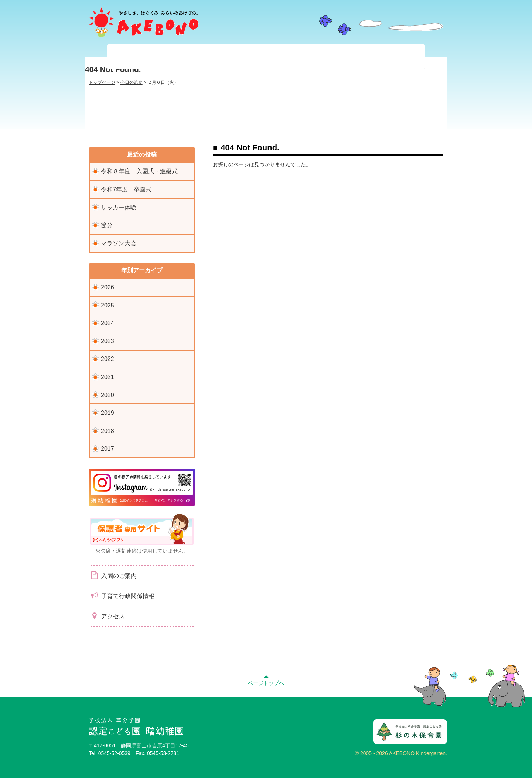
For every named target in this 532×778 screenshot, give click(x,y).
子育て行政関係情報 (122, 596)
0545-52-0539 (114, 753)
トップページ (102, 82)
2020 (108, 395)
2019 (108, 413)
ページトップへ (266, 679)
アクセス (107, 616)
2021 (108, 377)
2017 (108, 449)
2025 (108, 305)
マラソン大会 (119, 243)
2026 (108, 287)
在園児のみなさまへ (226, 57)
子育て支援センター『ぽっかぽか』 (385, 57)
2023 (108, 341)
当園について (147, 57)
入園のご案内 (113, 575)
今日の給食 (132, 82)
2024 (108, 323)
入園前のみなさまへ (306, 57)
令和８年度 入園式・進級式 (139, 171)
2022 (108, 359)
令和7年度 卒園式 (126, 189)
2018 (108, 431)
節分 (107, 225)
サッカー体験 (119, 207)
